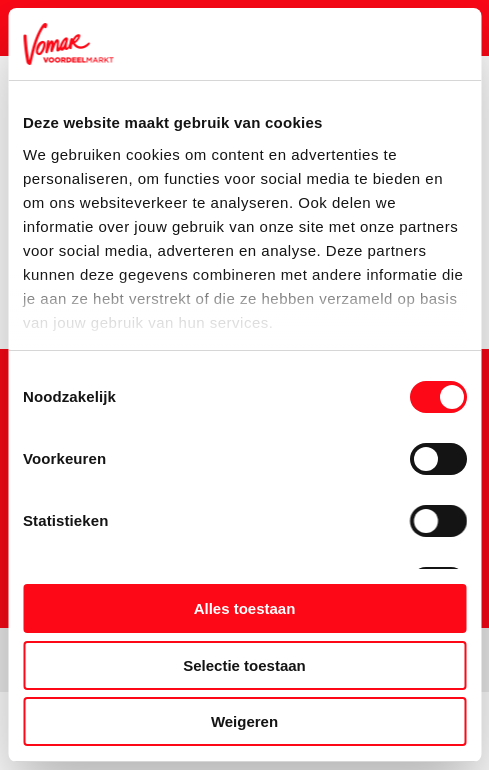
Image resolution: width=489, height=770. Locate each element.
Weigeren (244, 721)
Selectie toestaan (244, 665)
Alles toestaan (245, 608)
